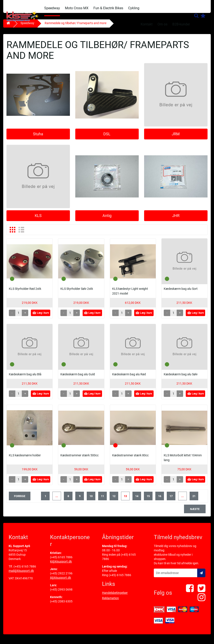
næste (195, 512)
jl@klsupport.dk (61, 581)
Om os (162, 24)
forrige (20, 499)
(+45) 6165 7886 (25, 570)
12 (114, 499)
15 (148, 499)
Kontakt (147, 24)
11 (102, 499)
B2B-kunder (181, 24)
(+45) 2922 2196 (61, 577)
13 (125, 499)
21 (194, 499)
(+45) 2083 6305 (61, 605)
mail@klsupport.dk (21, 574)
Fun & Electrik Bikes (108, 8)
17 (171, 499)
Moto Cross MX (77, 8)
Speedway (52, 8)
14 (137, 499)
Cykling (134, 8)
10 (91, 499)
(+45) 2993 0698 (61, 593)
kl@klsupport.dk (61, 565)
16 (160, 499)
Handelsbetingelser (115, 596)
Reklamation (110, 601)
